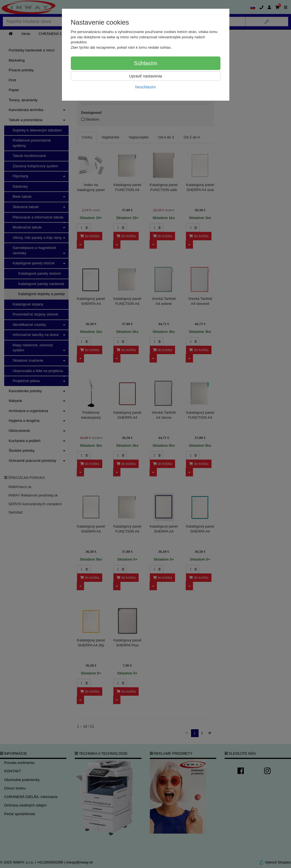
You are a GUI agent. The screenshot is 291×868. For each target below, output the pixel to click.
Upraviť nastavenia (145, 76)
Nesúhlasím (146, 87)
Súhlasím (145, 63)
